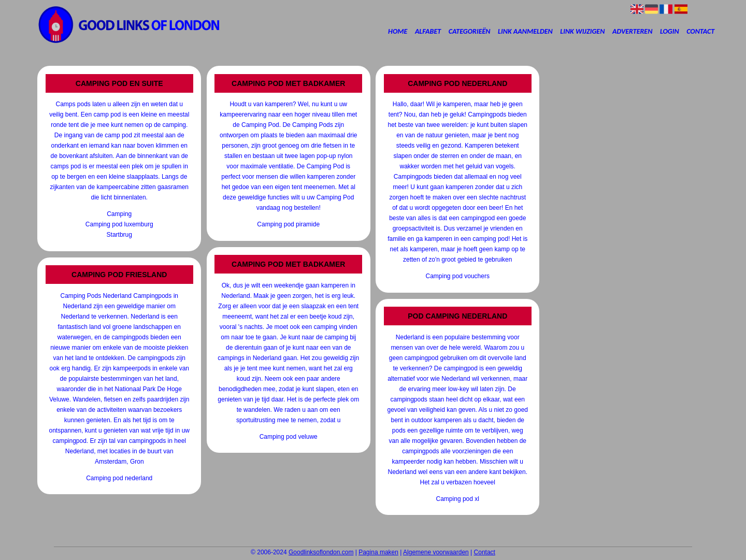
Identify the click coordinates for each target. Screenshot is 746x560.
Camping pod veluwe (289, 437)
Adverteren (632, 31)
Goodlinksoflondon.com (321, 552)
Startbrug (119, 235)
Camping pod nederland (119, 478)
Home (398, 31)
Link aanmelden (525, 31)
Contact (700, 31)
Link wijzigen (582, 31)
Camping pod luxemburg (119, 224)
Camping (119, 214)
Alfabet (428, 31)
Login (670, 31)
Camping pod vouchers (458, 276)
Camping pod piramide (288, 224)
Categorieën (470, 31)
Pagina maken (378, 552)
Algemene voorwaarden (436, 552)
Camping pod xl (458, 499)
